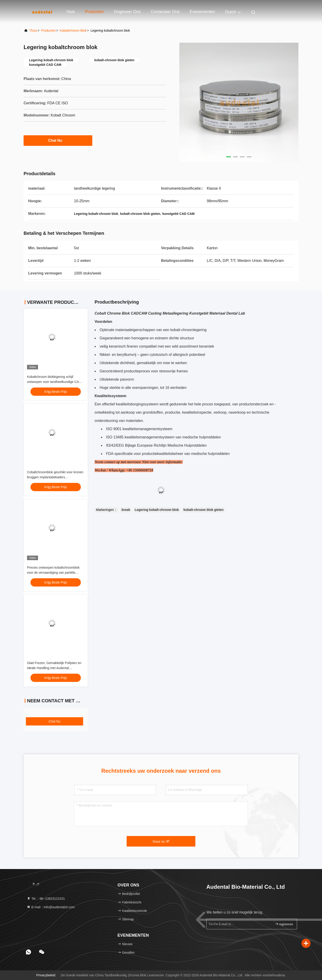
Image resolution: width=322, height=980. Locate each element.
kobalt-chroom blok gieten (203, 510)
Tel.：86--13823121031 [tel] (46, 899)
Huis (71, 12)
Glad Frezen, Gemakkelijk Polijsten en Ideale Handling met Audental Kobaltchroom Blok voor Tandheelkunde (55, 668)
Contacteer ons (165, 12)
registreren (284, 924)
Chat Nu (58, 140)
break (126, 510)
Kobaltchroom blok (73, 30)
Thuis (33, 30)
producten (48, 30)
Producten (94, 12)
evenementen (202, 12)
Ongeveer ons (127, 12)
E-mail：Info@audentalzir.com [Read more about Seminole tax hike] (51, 907)
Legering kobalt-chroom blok (157, 510)
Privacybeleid (46, 975)
